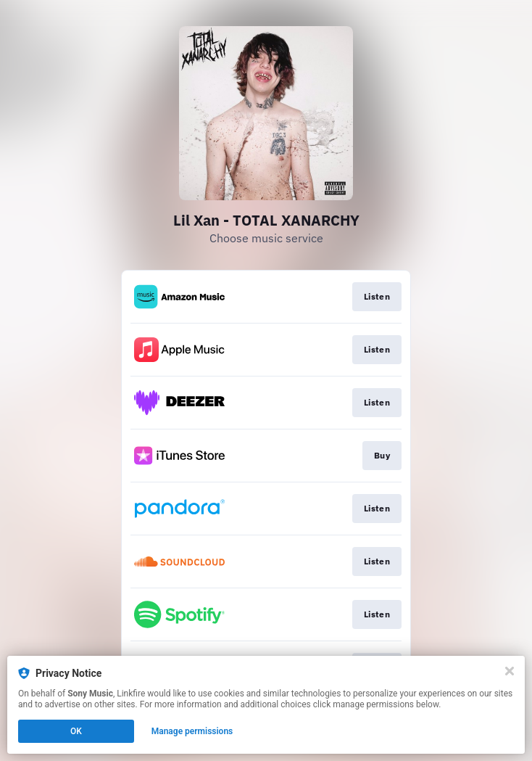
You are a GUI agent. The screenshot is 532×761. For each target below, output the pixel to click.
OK (76, 731)
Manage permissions (192, 731)
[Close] (510, 671)
